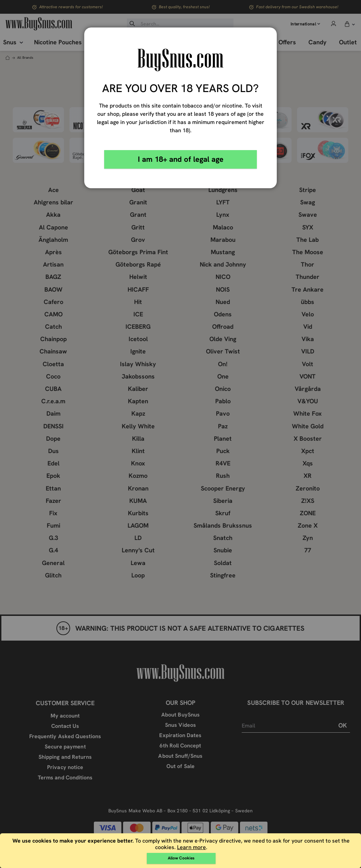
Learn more (192, 847)
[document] (181, 851)
